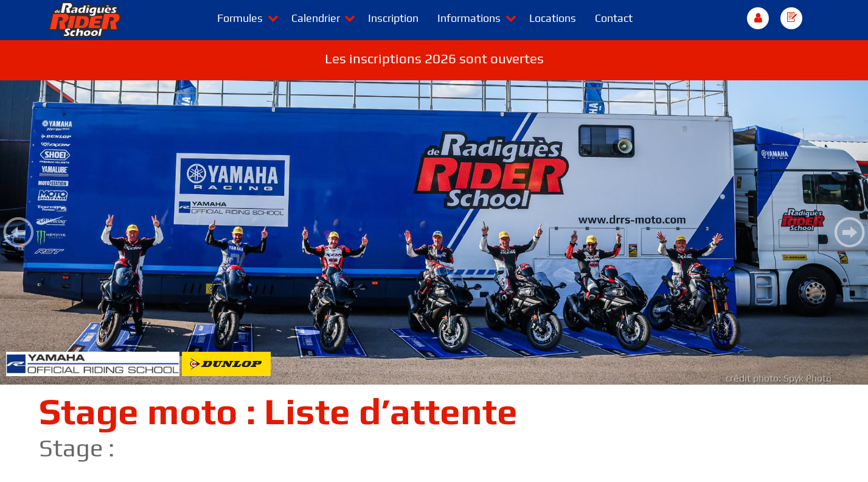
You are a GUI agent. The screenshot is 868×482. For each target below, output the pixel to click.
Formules (240, 18)
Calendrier (316, 18)
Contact (614, 18)
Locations (553, 18)
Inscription (393, 18)
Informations (469, 18)
